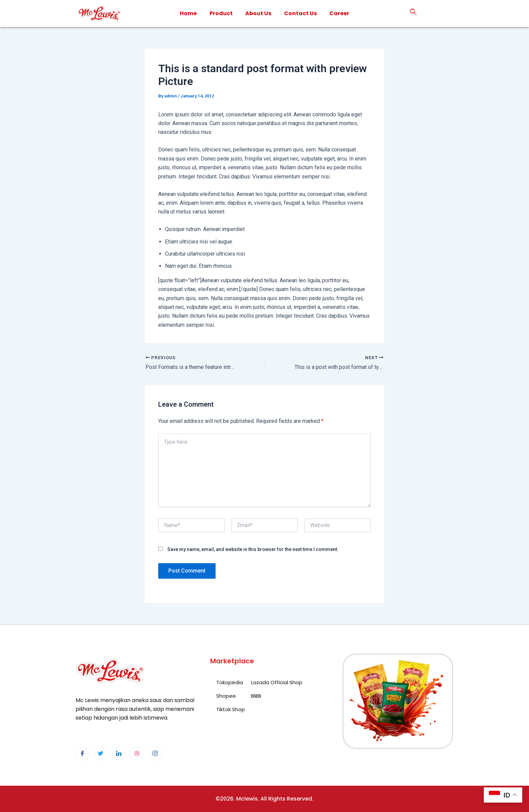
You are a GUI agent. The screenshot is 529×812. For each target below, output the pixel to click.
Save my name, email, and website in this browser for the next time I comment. (253, 549)
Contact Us (300, 13)
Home (188, 13)
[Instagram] (155, 754)
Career (340, 13)
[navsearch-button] (413, 13)
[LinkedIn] (119, 754)
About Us (258, 13)
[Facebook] (82, 754)
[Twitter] (101, 754)
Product (221, 13)
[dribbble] (137, 754)
